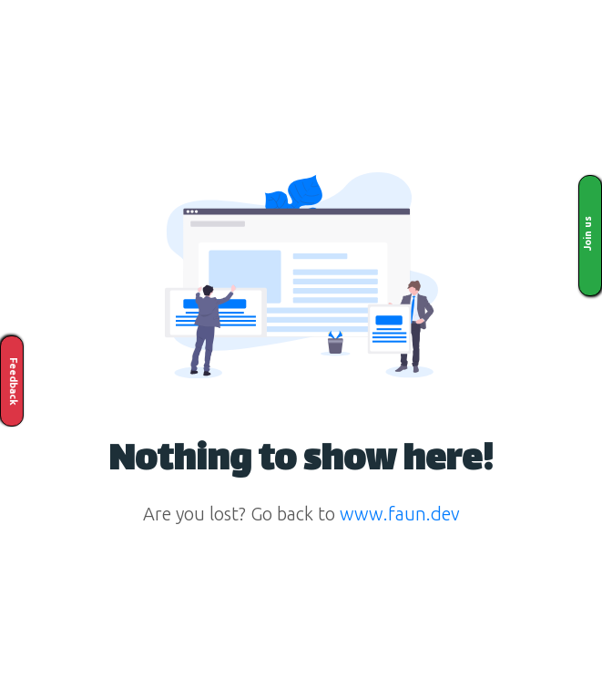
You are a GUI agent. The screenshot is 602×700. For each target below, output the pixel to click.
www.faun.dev (400, 514)
